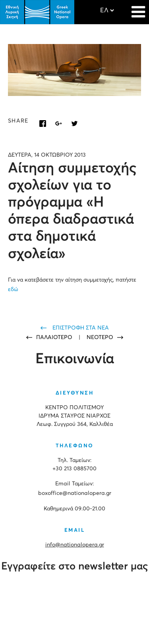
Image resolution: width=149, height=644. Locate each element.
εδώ (13, 289)
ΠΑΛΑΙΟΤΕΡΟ (55, 337)
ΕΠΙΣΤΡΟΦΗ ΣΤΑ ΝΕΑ (81, 328)
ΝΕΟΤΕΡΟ (100, 337)
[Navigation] (138, 8)
